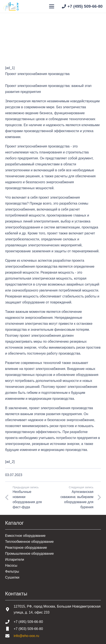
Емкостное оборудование (25, 536)
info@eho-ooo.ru (26, 636)
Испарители (15, 560)
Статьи (28, 42)
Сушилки (12, 577)
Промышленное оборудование (29, 554)
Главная (12, 42)
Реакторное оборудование (26, 548)
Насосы (11, 565)
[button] (52, 6)
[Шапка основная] (11, 6)
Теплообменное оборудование (29, 542)
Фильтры (12, 571)
